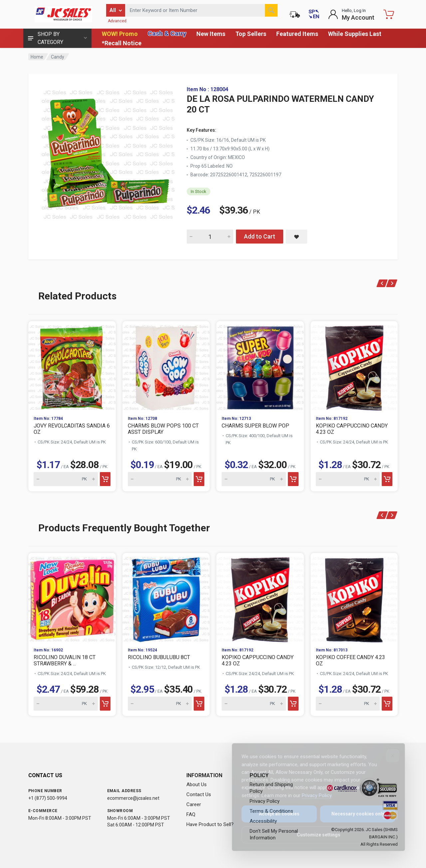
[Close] (388, 756)
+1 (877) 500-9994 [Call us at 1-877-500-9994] (48, 798)
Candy (58, 57)
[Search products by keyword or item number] (201, 10)
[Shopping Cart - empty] (389, 14)
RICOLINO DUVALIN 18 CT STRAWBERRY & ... (65, 660)
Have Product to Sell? (210, 824)
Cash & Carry (167, 33)
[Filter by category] (116, 10)
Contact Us (199, 794)
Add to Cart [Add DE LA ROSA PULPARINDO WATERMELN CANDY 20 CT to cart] (260, 236)
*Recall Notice (122, 43)
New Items (211, 34)
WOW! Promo (120, 34)
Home (37, 57)
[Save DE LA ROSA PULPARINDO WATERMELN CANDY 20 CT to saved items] (297, 237)
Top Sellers (251, 34)
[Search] (271, 10)
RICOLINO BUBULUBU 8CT (159, 657)
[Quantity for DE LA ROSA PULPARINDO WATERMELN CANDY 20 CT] (210, 237)
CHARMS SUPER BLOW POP (255, 426)
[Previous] (382, 283)
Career (194, 804)
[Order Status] (295, 14)
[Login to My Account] (351, 14)
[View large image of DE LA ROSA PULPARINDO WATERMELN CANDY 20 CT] (108, 153)
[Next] (392, 283)
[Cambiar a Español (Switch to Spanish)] (314, 14)
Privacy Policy (312, 795)
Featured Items (297, 34)
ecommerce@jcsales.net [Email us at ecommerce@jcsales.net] (133, 798)
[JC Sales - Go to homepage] (63, 14)
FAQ (191, 814)
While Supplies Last (355, 34)
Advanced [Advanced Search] (117, 21)
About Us (197, 784)
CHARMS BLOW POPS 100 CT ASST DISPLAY (163, 429)
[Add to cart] (105, 479)
